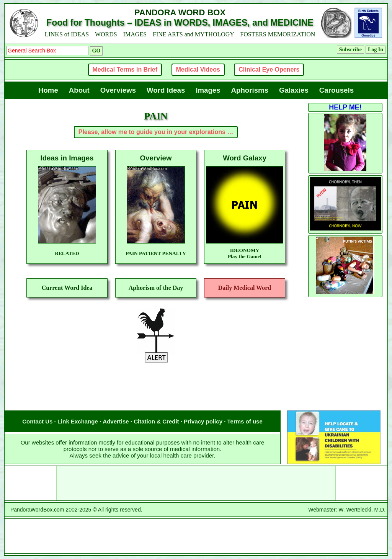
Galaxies (294, 90)
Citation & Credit (156, 421)
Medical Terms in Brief (125, 69)
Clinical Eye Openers (269, 69)
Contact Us (37, 421)
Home (48, 90)
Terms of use (245, 421)
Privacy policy (203, 421)
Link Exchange (78, 421)
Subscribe (350, 50)
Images (208, 90)
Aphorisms (250, 90)
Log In (376, 50)
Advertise (116, 421)
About (79, 90)
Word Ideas (166, 90)
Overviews (118, 90)
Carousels (336, 90)
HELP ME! (345, 107)
